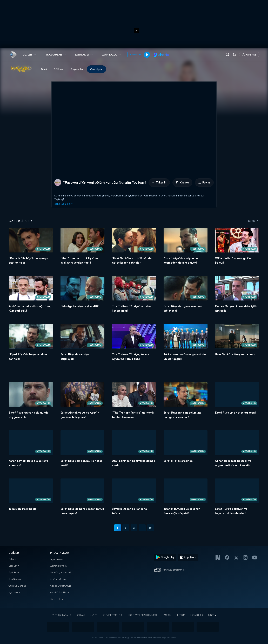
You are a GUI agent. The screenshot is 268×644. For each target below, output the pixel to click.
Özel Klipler (96, 69)
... (142, 528)
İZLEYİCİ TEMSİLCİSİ (112, 615)
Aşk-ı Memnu (15, 592)
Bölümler (59, 69)
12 (150, 528)
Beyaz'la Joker (57, 559)
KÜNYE (94, 615)
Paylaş (204, 182)
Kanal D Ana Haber (59, 592)
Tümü (44, 69)
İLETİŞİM (181, 615)
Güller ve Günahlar (18, 586)
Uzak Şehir (14, 566)
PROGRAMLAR (59, 553)
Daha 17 (12, 559)
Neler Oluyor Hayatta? (60, 572)
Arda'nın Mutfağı (58, 579)
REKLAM (81, 615)
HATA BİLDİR (197, 615)
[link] (13, 55)
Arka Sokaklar (15, 579)
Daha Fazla (56, 599)
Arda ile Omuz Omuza (61, 586)
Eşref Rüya (14, 572)
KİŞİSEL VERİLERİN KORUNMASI (143, 615)
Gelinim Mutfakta (58, 566)
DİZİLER (14, 553)
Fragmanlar (77, 69)
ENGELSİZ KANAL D (61, 615)
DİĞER (211, 615)
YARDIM (167, 615)
